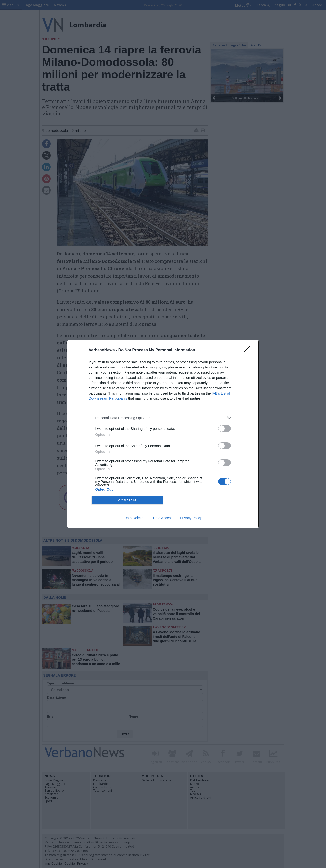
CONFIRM (127, 500)
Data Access (163, 518)
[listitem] (163, 418)
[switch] (225, 429)
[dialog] (163, 434)
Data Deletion (135, 518)
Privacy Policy (191, 518)
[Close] (249, 350)
